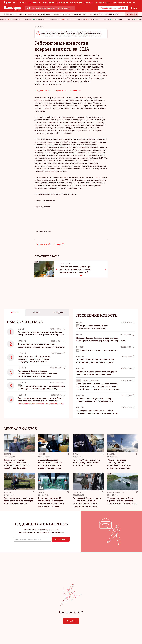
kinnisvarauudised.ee (103, 2)
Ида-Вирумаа (44, 14)
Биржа (79, 322)
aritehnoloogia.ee (76, 2)
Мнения (55, 14)
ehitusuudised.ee (48, 2)
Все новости (9, 14)
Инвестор (32, 14)
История (94, 14)
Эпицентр (21, 14)
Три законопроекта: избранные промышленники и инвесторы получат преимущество (19, 501)
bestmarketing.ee (34, 2)
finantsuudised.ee (62, 2)
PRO (101, 14)
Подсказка (76, 14)
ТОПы (86, 14)
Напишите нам (112, 14)
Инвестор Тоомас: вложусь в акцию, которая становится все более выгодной (86, 462)
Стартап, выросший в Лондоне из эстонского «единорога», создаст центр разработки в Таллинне (34, 359)
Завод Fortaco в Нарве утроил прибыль (97, 350)
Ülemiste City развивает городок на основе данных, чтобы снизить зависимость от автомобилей (76, 269)
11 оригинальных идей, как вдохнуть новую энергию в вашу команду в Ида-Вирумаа (122, 501)
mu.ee (129, 2)
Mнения (21, 329)
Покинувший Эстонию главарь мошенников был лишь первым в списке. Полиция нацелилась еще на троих (37, 374)
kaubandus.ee (89, 2)
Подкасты (65, 14)
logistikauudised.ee (118, 2)
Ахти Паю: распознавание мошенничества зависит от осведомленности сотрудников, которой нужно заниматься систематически (98, 386)
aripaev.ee (23, 2)
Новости (22, 341)
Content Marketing (90, 381)
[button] (32, 539)
